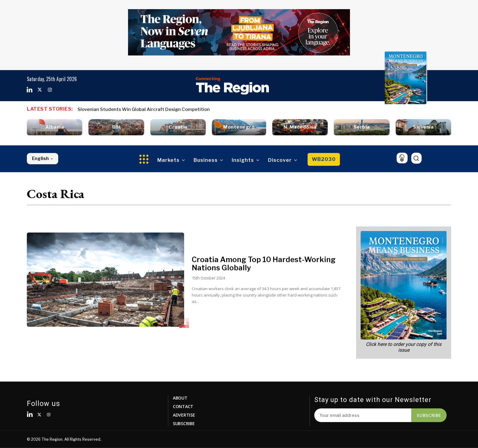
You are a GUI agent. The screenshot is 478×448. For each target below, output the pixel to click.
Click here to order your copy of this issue (404, 347)
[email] (363, 415)
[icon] (402, 158)
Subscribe (429, 415)
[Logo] (232, 86)
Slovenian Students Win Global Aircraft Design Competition (144, 109)
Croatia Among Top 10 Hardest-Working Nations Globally (264, 263)
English (43, 158)
